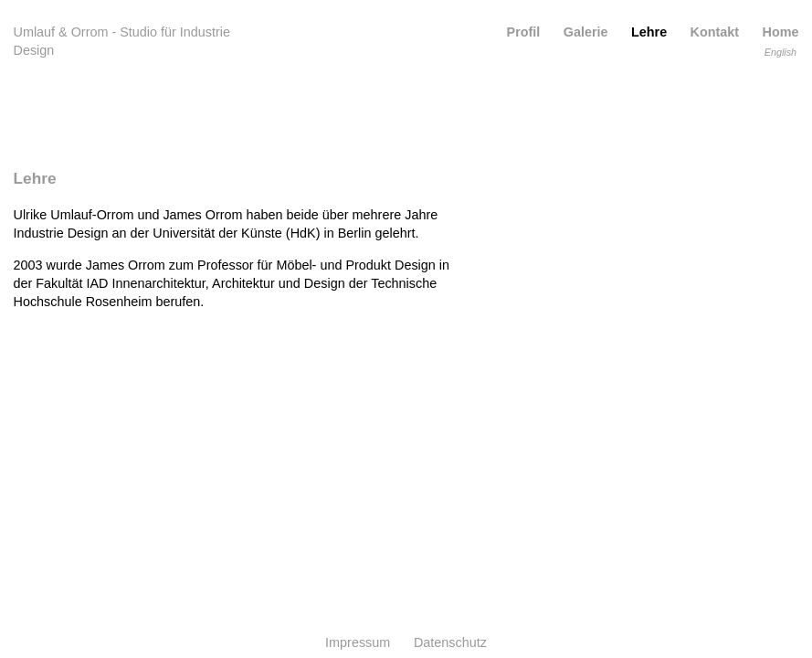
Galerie (586, 32)
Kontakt (715, 32)
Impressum (358, 642)
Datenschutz (450, 642)
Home (781, 32)
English (780, 52)
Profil (524, 32)
